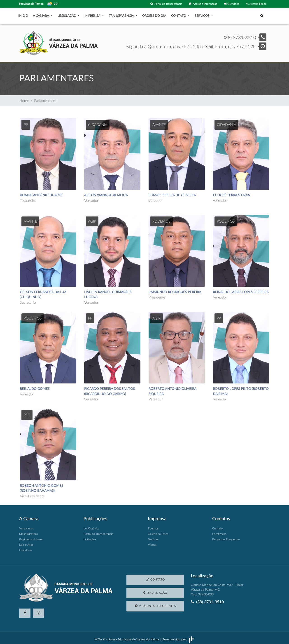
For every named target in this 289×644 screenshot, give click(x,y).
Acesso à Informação (200, 4)
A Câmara (41, 15)
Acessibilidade (256, 4)
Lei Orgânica (91, 526)
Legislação (67, 15)
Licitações (90, 537)
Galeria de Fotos (158, 532)
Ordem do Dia (154, 15)
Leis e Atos (26, 543)
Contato (179, 15)
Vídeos (152, 543)
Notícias (153, 537)
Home (24, 99)
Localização (219, 532)
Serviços (203, 15)
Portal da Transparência (161, 4)
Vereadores (27, 526)
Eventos (153, 526)
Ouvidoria (230, 4)
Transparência (122, 15)
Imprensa (93, 15)
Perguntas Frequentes (226, 537)
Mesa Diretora (28, 532)
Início (23, 15)
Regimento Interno (31, 537)
